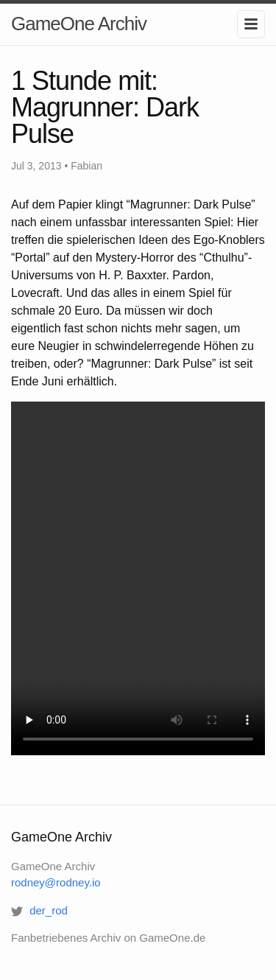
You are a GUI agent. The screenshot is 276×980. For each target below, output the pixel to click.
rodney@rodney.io (56, 882)
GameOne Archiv (79, 24)
